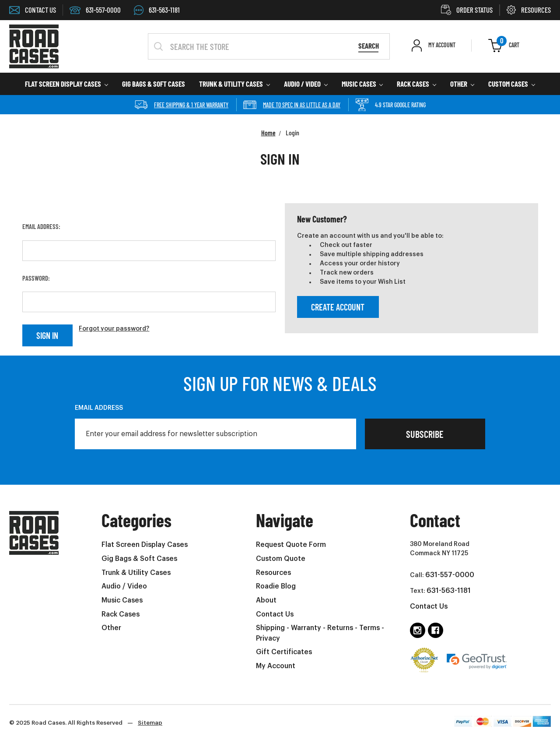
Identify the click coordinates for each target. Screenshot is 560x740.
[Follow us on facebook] (436, 630)
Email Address (99, 408)
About (266, 600)
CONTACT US (33, 10)
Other (462, 84)
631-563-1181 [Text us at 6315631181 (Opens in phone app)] (157, 10)
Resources (273, 573)
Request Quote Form (291, 545)
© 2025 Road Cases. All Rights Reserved (86, 723)
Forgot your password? (114, 329)
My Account (276, 666)
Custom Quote (281, 559)
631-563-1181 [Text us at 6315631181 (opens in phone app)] (449, 591)
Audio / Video (306, 84)
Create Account (338, 307)
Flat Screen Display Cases (66, 84)
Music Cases (362, 84)
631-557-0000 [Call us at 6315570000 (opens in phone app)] (450, 575)
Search (369, 46)
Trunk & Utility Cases (234, 84)
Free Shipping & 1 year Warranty (181, 105)
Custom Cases (512, 84)
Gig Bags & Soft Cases (154, 84)
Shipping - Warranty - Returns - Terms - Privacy (320, 633)
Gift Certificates (284, 652)
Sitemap (150, 723)
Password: (36, 278)
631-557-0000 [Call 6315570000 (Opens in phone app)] (95, 10)
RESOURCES (529, 10)
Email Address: (41, 226)
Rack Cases (416, 84)
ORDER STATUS (467, 10)
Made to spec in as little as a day (292, 105)
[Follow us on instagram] (418, 630)
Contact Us (275, 614)
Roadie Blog (276, 586)
